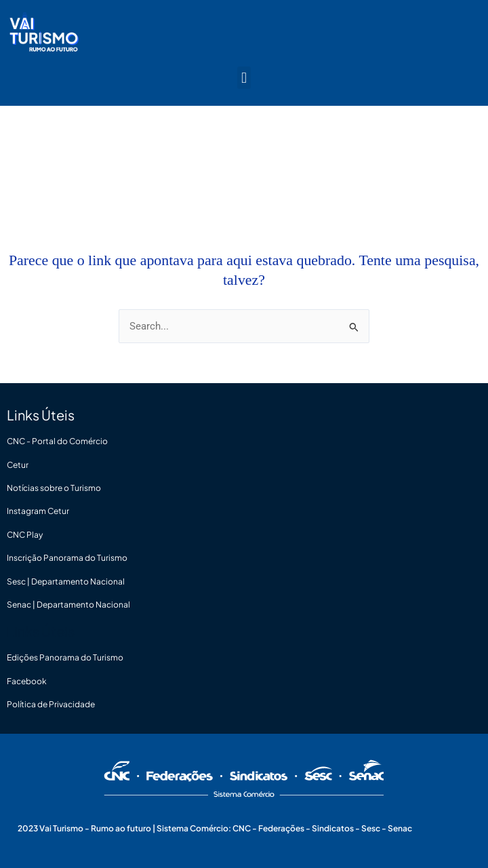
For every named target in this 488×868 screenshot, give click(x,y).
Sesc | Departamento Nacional (66, 581)
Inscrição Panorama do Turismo (67, 558)
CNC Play (25, 535)
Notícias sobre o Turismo (54, 488)
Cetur (18, 465)
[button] (244, 78)
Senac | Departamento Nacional (68, 605)
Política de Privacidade (51, 704)
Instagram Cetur (38, 511)
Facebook (27, 681)
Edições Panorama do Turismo (65, 657)
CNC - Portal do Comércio (57, 441)
